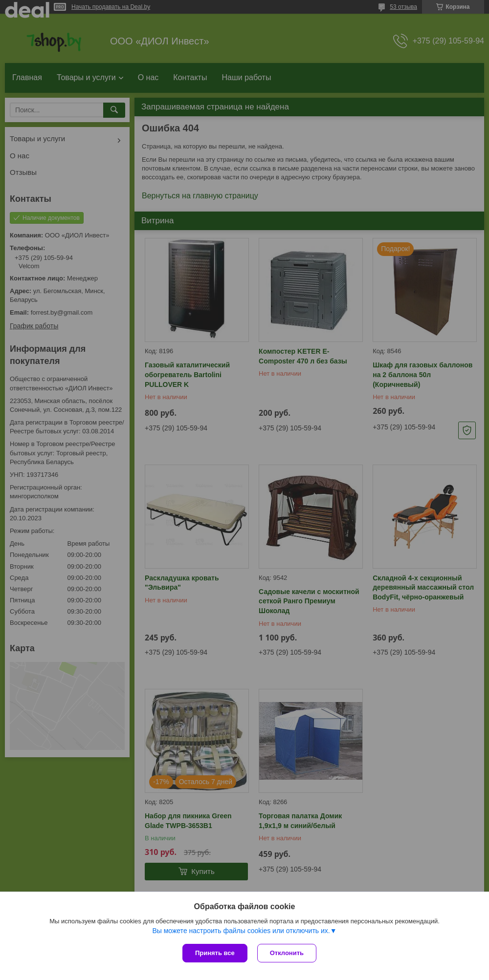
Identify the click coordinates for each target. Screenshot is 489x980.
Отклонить (287, 953)
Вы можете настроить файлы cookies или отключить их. (241, 931)
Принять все (215, 953)
